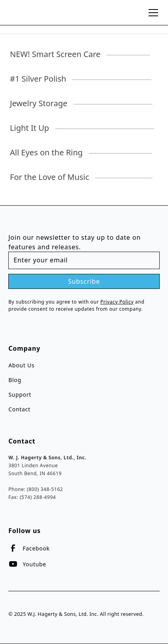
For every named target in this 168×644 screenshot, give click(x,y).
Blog (15, 380)
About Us (21, 365)
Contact (19, 409)
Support (20, 395)
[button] (152, 13)
